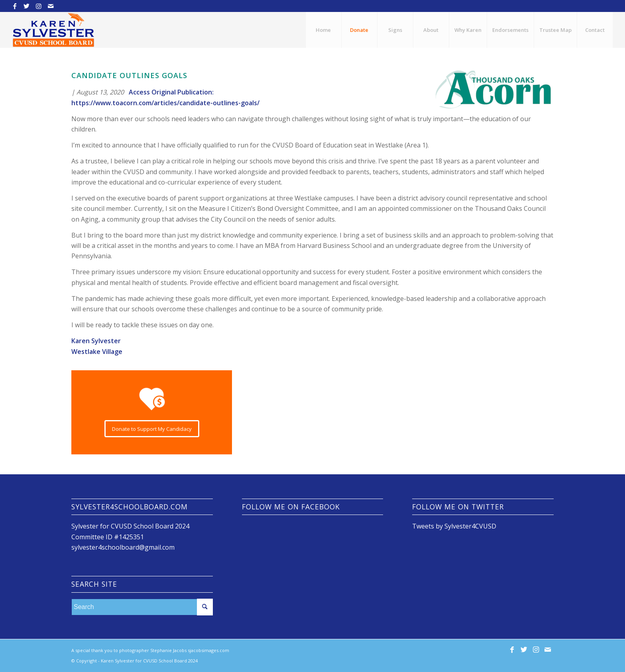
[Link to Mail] (51, 6)
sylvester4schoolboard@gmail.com (123, 547)
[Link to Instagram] (38, 6)
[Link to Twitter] (27, 6)
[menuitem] (323, 30)
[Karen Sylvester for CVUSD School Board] (53, 30)
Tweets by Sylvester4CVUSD (454, 526)
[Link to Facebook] (15, 6)
